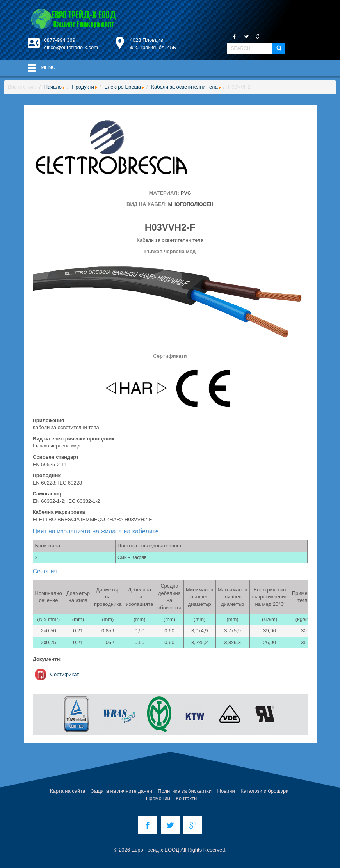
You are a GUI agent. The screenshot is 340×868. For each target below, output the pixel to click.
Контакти (186, 798)
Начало (53, 87)
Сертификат (65, 674)
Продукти (83, 87)
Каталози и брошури (264, 791)
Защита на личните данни (122, 791)
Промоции (158, 798)
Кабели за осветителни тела (184, 87)
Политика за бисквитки (185, 791)
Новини (226, 791)
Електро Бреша (123, 87)
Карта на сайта (68, 791)
